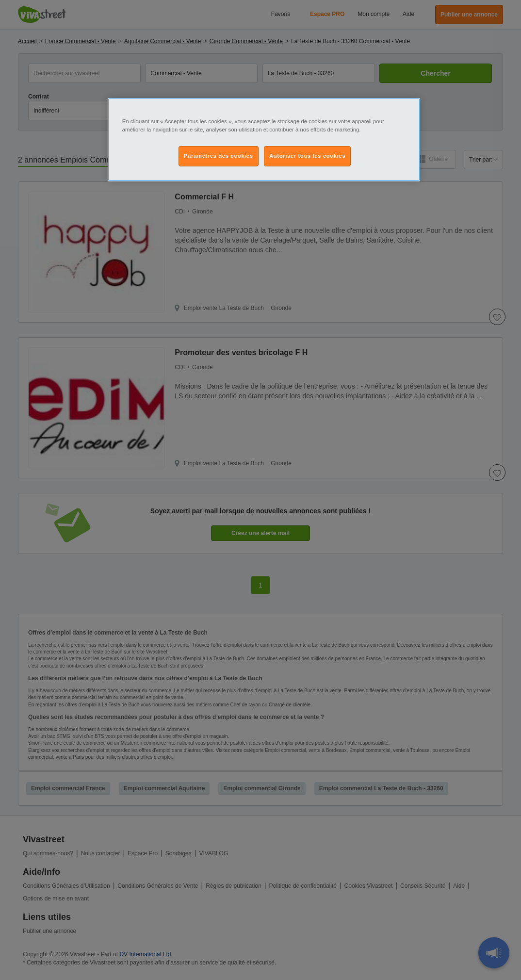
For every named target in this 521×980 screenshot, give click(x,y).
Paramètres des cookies (219, 156)
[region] (264, 140)
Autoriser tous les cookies (307, 156)
